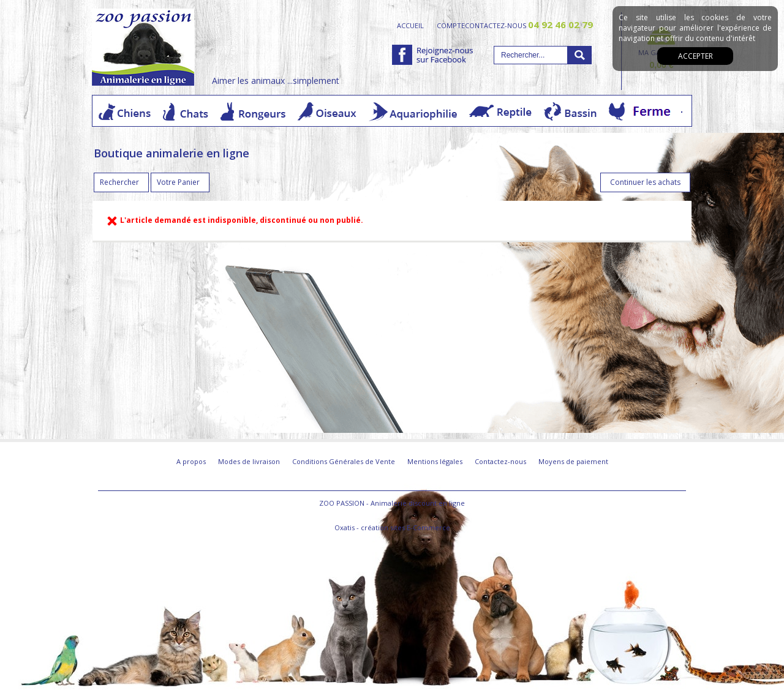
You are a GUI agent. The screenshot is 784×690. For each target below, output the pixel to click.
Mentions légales (435, 461)
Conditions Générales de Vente (344, 461)
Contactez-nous (500, 461)
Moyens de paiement (573, 461)
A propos (191, 461)
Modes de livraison (249, 461)
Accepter (695, 56)
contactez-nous (529, 25)
